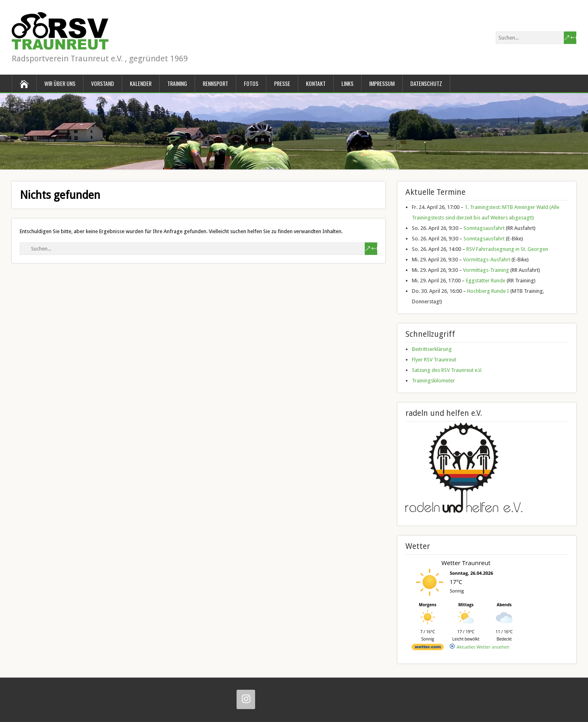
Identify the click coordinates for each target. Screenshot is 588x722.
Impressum (382, 83)
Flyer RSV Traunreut (434, 360)
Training (177, 83)
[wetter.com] (428, 648)
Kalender (141, 83)
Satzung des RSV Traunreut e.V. (447, 370)
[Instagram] (246, 699)
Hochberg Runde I (488, 291)
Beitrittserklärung (432, 349)
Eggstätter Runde (486, 281)
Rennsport (215, 83)
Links (347, 83)
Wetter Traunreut (466, 563)
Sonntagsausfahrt (484, 228)
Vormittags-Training (486, 270)
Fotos (251, 83)
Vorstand (103, 83)
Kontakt (316, 83)
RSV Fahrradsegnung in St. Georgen (507, 249)
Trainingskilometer (433, 381)
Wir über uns (60, 83)
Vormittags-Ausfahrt (487, 260)
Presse (282, 83)
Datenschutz (426, 83)
